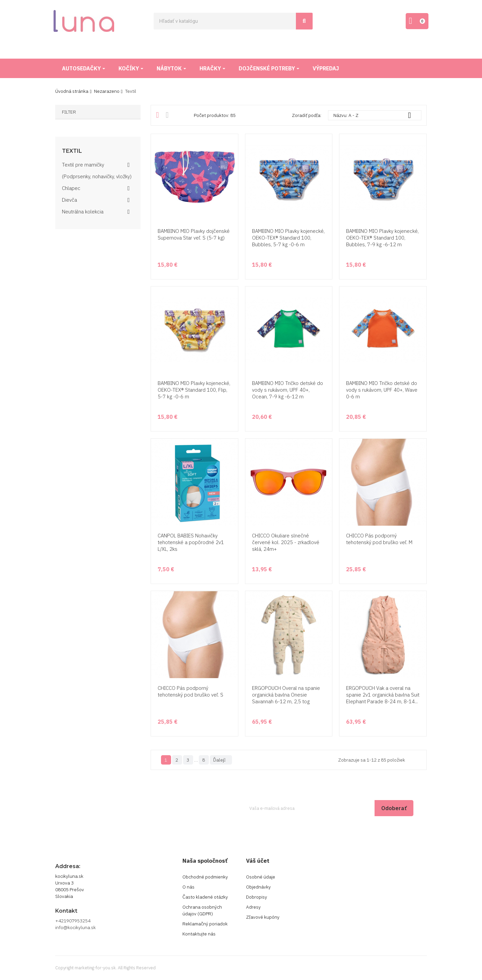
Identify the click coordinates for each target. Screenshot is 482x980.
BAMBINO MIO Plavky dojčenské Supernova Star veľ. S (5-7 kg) (194, 234)
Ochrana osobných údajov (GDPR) (202, 910)
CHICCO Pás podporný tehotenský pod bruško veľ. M (379, 539)
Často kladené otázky (205, 897)
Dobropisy (257, 897)
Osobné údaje (261, 877)
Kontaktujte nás (199, 934)
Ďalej (221, 760)
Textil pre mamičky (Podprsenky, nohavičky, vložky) (97, 171)
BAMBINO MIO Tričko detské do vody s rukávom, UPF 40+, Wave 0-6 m (382, 390)
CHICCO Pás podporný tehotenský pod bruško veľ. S (190, 691)
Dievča (69, 200)
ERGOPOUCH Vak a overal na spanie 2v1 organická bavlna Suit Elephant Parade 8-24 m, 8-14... (383, 695)
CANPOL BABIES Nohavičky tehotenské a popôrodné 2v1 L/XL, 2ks (191, 542)
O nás (188, 887)
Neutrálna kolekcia (83, 212)
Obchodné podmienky (205, 877)
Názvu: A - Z (375, 115)
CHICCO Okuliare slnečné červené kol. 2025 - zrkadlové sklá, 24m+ (286, 542)
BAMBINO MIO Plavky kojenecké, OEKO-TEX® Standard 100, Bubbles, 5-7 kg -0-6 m (288, 238)
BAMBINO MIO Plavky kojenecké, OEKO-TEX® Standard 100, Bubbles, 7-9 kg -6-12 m (382, 238)
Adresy (253, 907)
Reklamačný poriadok (205, 924)
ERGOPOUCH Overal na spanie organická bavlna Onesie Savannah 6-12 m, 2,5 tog (286, 695)
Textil (72, 151)
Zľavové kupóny (263, 917)
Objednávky (258, 887)
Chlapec (71, 188)
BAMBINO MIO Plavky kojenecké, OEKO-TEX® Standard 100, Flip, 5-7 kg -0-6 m (194, 390)
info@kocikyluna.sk (75, 927)
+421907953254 (73, 921)
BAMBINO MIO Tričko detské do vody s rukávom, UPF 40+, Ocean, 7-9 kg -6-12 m (288, 390)
